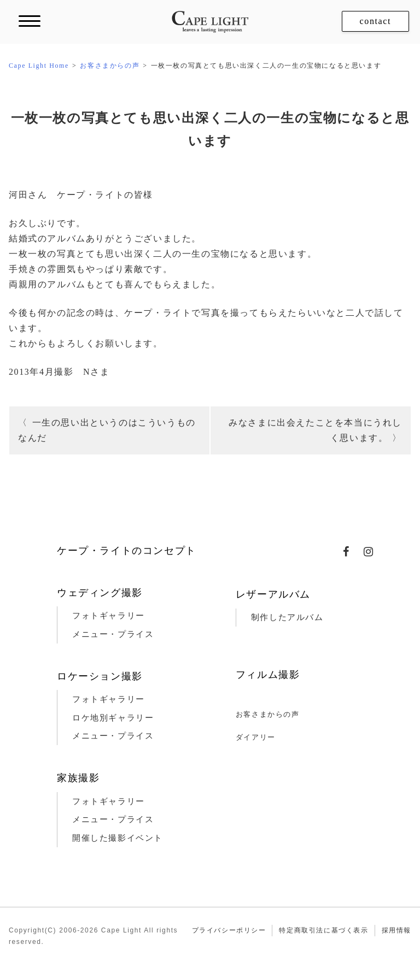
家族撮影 (78, 778)
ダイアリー (256, 737)
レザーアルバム (273, 594)
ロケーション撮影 (100, 676)
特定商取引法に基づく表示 (323, 930)
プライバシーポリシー (229, 930)
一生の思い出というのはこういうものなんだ (107, 430)
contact (375, 21)
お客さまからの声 (268, 714)
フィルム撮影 (268, 675)
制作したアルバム (287, 617)
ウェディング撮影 (100, 593)
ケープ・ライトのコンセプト (127, 551)
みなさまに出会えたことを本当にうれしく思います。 (315, 430)
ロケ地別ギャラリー (113, 718)
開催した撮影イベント (118, 838)
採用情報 (396, 930)
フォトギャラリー (109, 616)
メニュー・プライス (113, 634)
